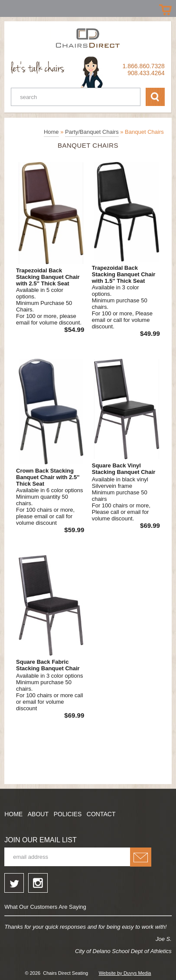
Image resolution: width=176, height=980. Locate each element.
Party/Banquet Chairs (92, 132)
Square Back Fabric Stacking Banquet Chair (48, 665)
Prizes (10, 8)
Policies (68, 814)
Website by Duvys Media (125, 973)
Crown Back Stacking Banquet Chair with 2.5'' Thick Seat (48, 477)
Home (51, 132)
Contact (101, 814)
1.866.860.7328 (144, 66)
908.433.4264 (146, 73)
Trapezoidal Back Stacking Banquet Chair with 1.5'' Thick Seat (124, 274)
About (38, 814)
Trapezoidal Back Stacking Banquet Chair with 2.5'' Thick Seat (48, 277)
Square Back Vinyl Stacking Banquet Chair (124, 469)
